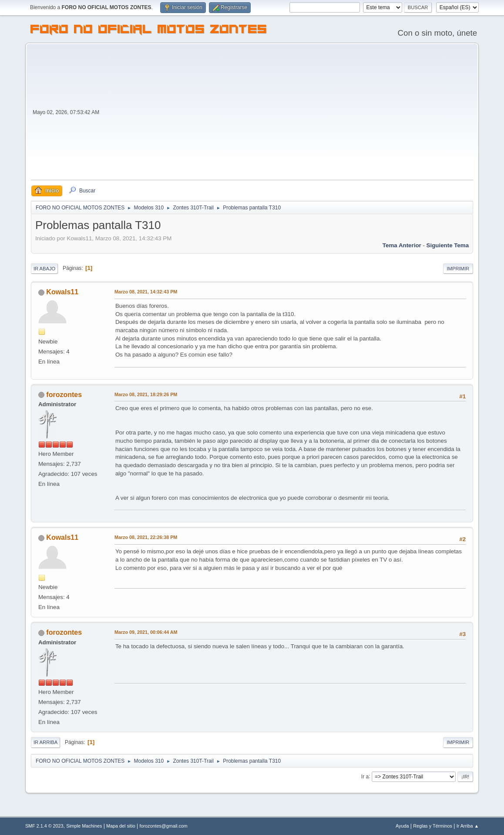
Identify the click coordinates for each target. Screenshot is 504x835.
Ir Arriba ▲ (468, 826)
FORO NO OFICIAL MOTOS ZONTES (149, 30)
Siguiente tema (448, 245)
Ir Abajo (44, 269)
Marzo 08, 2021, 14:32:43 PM (146, 292)
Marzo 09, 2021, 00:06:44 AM (146, 632)
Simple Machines (84, 826)
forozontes (64, 395)
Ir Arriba (45, 742)
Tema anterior (402, 245)
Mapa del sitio (121, 826)
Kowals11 (62, 292)
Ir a (365, 776)
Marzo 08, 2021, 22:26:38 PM (146, 537)
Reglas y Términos (433, 826)
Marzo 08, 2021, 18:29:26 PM (146, 394)
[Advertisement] (287, 114)
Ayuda (402, 826)
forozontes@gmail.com (163, 826)
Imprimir (458, 269)
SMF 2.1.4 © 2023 (44, 826)
